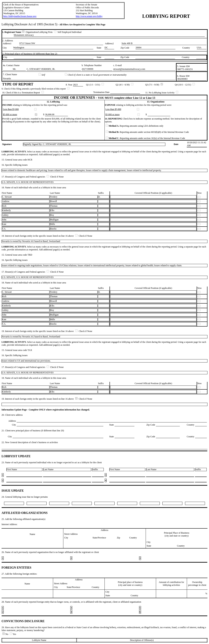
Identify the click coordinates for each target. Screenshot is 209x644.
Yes (13, 634)
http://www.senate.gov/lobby (89, 16)
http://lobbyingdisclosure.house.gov (20, 16)
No (6, 634)
